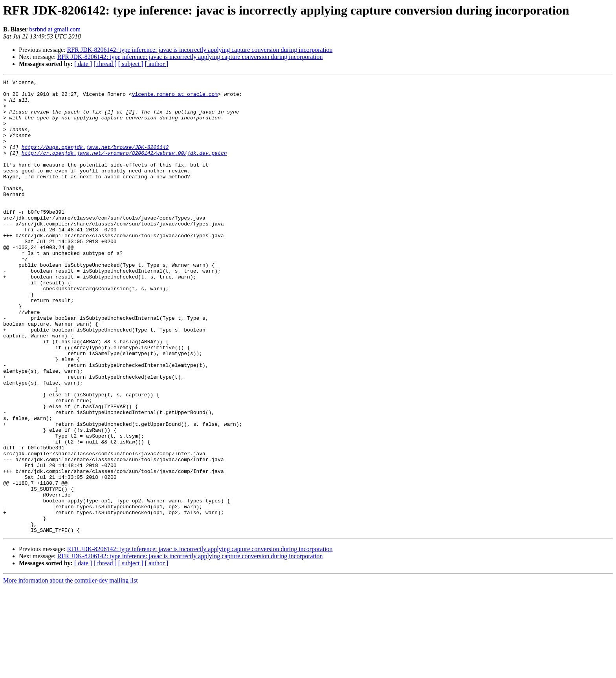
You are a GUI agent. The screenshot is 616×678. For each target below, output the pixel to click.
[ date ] (83, 64)
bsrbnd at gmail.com (55, 29)
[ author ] (157, 64)
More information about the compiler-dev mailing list (71, 671)
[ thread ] (105, 64)
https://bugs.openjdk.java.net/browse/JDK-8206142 (95, 161)
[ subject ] (131, 64)
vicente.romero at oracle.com (175, 97)
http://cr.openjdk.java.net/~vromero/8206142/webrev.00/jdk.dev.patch (124, 168)
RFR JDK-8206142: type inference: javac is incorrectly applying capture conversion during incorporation (200, 50)
